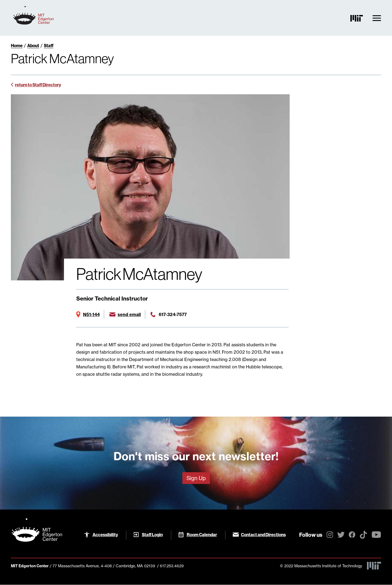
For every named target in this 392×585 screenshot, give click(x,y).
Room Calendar (202, 535)
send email (129, 314)
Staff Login (152, 535)
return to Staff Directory (38, 85)
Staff (49, 46)
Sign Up (196, 478)
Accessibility (105, 535)
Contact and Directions (263, 535)
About (33, 46)
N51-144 (91, 314)
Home (17, 46)
